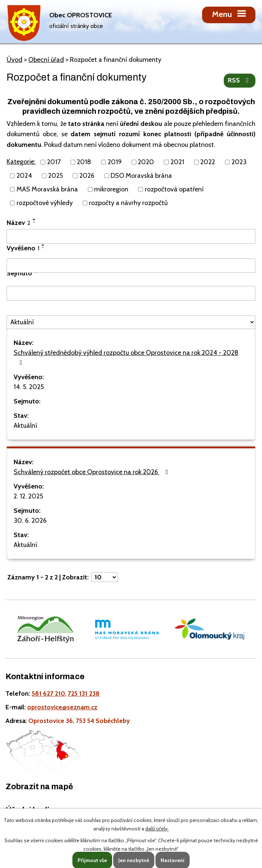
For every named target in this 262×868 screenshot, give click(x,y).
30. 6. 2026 (30, 521)
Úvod (15, 60)
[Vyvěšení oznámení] (131, 266)
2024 (24, 176)
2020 (146, 162)
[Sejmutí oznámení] (131, 293)
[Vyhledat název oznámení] (131, 236)
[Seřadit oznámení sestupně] (35, 222)
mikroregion (111, 189)
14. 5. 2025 (29, 387)
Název (19, 223)
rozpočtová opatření (174, 189)
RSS (240, 80)
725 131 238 (84, 693)
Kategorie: (21, 162)
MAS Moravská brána (47, 189)
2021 (177, 162)
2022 (208, 162)
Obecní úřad (46, 60)
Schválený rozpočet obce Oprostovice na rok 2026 (92, 472)
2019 (115, 162)
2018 (84, 162)
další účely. (157, 829)
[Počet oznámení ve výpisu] (104, 577)
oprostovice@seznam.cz (62, 707)
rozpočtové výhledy (45, 203)
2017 (54, 162)
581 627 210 (48, 693)
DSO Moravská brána (141, 176)
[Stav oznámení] (131, 322)
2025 (55, 176)
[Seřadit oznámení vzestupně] (35, 219)
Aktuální (25, 426)
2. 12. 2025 (28, 496)
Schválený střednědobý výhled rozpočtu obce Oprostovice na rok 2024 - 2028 (126, 357)
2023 (239, 162)
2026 (87, 176)
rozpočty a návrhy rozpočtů (128, 203)
